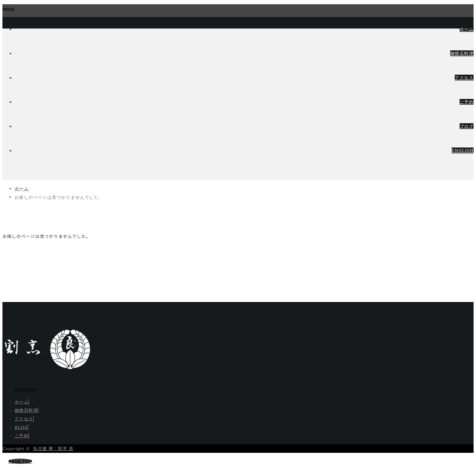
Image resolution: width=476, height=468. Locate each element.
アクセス (464, 78)
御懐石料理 (462, 53)
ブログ (467, 126)
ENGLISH (463, 150)
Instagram (26, 389)
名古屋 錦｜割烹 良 (53, 448)
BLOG (21, 427)
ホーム (467, 29)
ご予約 (467, 102)
